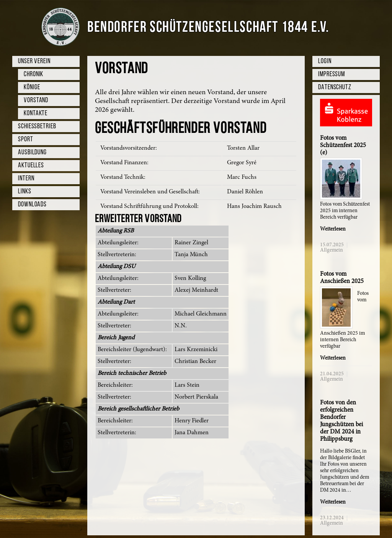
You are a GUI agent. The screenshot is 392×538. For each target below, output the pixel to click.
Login (325, 61)
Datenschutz (335, 87)
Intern (26, 179)
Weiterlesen (333, 229)
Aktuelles (31, 166)
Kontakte (36, 114)
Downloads (32, 205)
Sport (26, 140)
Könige (32, 87)
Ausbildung (32, 153)
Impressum (332, 74)
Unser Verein (34, 61)
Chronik (33, 74)
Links (25, 192)
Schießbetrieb (37, 127)
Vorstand (36, 101)
